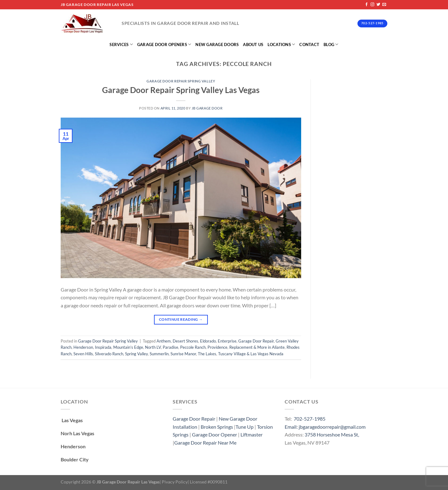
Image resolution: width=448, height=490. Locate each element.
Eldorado (208, 341)
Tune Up (245, 427)
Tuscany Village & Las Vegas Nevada (251, 354)
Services (121, 44)
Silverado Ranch (109, 354)
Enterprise (227, 341)
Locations (281, 44)
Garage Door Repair (256, 341)
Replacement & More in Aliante (257, 347)
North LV (153, 347)
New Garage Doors (217, 44)
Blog (331, 44)
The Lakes (207, 354)
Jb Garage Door (207, 108)
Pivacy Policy (175, 482)
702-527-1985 (310, 419)
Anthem (164, 341)
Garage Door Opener (215, 434)
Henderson (83, 347)
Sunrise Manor (183, 354)
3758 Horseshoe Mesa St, (332, 434)
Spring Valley (136, 354)
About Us (253, 44)
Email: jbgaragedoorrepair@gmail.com (325, 427)
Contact (309, 44)
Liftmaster (252, 434)
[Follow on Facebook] (366, 5)
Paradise (170, 347)
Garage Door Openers (164, 44)
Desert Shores (185, 341)
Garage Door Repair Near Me (205, 443)
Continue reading (181, 319)
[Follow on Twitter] (378, 5)
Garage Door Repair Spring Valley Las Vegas (181, 90)
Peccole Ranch (193, 347)
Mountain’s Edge (128, 347)
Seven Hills (83, 354)
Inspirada (103, 347)
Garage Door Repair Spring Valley (181, 81)
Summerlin (159, 354)
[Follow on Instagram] (372, 5)
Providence (217, 347)
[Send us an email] (384, 5)
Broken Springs (217, 427)
